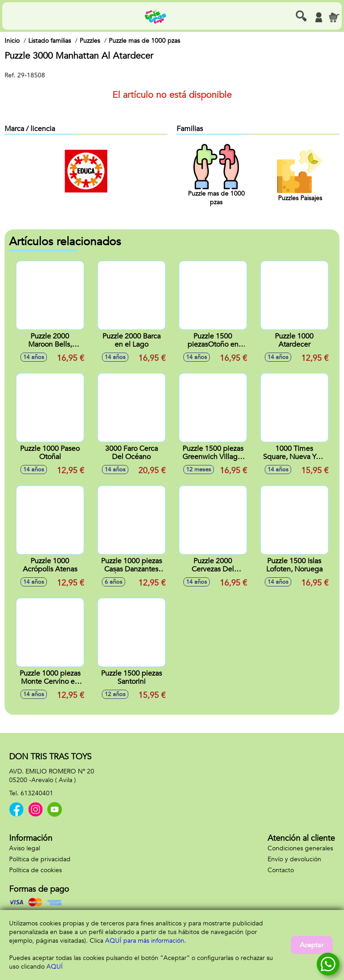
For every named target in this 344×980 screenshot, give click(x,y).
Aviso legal (25, 848)
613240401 (37, 793)
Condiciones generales (300, 848)
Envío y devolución (294, 859)
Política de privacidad (40, 859)
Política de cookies (35, 870)
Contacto (281, 870)
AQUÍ (55, 967)
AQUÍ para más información (145, 941)
